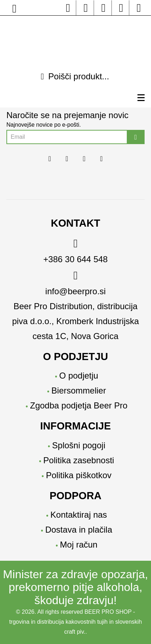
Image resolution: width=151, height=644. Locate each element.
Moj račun (79, 545)
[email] (75, 285)
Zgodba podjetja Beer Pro (79, 405)
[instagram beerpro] (86, 10)
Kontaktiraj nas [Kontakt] (79, 515)
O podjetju (79, 376)
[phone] (75, 253)
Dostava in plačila (79, 530)
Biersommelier (79, 390)
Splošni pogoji (79, 445)
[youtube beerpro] (121, 10)
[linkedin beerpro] (103, 10)
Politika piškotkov (79, 475)
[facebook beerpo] (68, 10)
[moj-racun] (139, 10)
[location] (14, 11)
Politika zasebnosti (79, 460)
